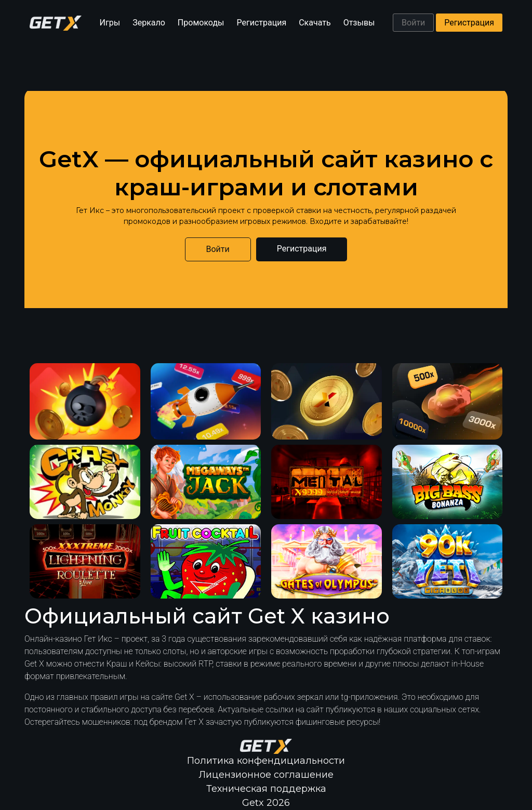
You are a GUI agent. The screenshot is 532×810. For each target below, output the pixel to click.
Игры (110, 23)
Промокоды (201, 23)
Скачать (315, 23)
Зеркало (149, 23)
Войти (413, 23)
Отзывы (359, 23)
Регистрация (262, 23)
